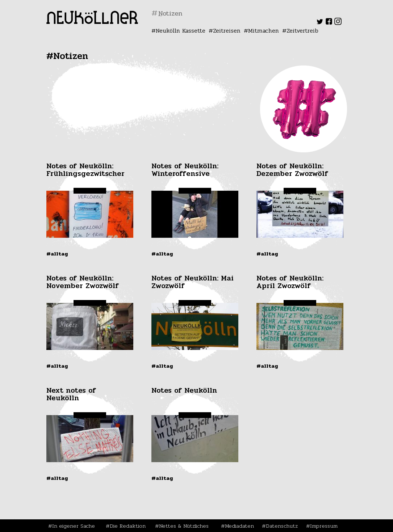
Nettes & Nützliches (184, 526)
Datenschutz (282, 526)
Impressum (324, 526)
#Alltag (57, 254)
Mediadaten (239, 526)
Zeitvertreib (302, 31)
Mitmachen (264, 31)
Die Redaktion (128, 526)
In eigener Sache (74, 526)
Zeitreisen (227, 31)
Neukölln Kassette (181, 31)
